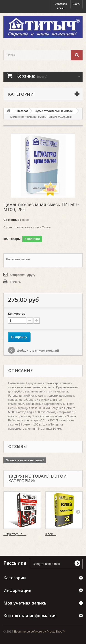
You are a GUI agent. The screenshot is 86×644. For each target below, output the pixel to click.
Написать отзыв (18, 259)
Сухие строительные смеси (54, 111)
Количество (17, 314)
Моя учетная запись (25, 603)
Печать (15, 282)
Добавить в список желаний (38, 351)
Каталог (23, 111)
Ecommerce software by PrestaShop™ (40, 631)
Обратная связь (61, 6)
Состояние (11, 220)
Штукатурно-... (15, 534)
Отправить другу (23, 275)
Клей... (51, 534)
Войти (76, 4)
